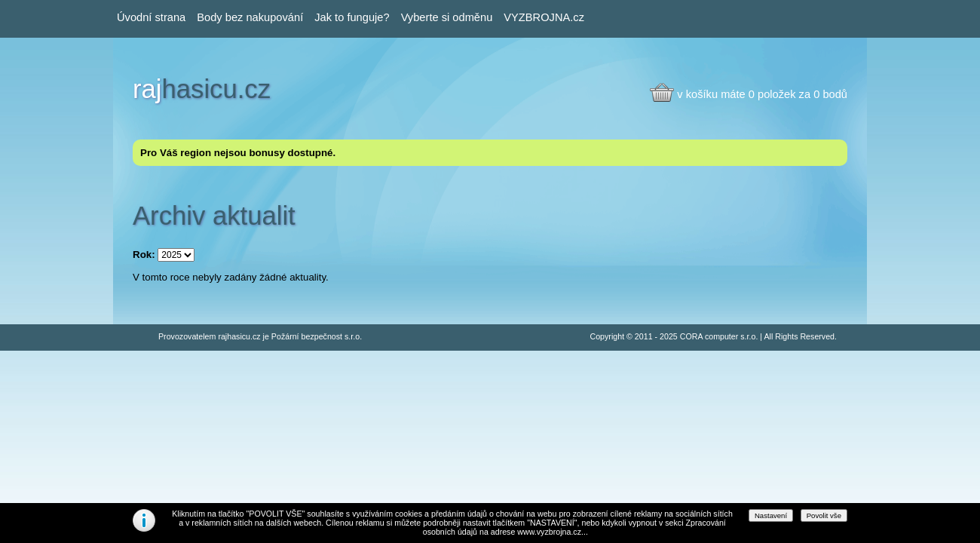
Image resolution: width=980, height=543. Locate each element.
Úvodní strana (151, 17)
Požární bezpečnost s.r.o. (317, 336)
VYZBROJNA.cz (544, 17)
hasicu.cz (202, 89)
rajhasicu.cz (239, 336)
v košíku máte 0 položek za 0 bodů (762, 94)
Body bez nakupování (250, 17)
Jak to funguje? (352, 17)
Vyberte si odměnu (447, 17)
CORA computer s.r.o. (719, 336)
